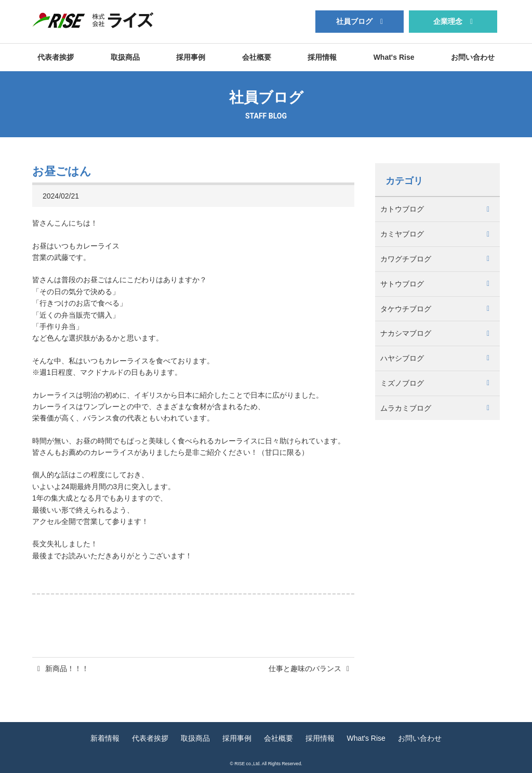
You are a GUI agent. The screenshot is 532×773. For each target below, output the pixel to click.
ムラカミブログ (406, 408)
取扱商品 (125, 57)
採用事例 (191, 57)
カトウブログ (402, 209)
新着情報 (105, 738)
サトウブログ (402, 284)
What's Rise (394, 57)
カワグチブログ (406, 259)
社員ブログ (354, 21)
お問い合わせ (473, 57)
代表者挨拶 (56, 57)
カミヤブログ (402, 234)
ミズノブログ (402, 383)
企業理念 (448, 21)
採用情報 (322, 57)
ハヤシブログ (402, 358)
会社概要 (257, 57)
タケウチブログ (406, 309)
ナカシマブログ (406, 333)
